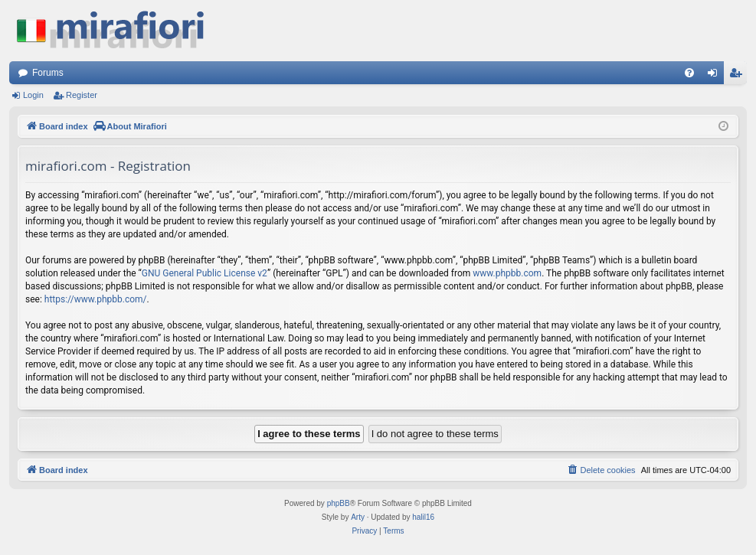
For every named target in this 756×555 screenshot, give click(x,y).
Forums (48, 73)
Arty (358, 517)
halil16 (423, 517)
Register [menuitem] (739, 76)
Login (33, 95)
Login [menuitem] (716, 76)
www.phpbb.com (507, 273)
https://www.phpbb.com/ (96, 299)
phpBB (339, 503)
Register (82, 95)
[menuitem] (689, 73)
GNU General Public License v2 (205, 273)
